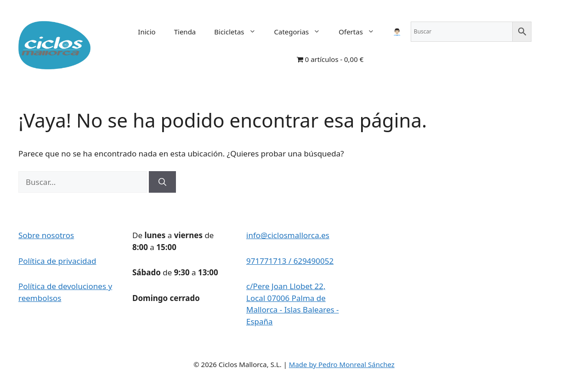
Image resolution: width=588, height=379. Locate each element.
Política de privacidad (57, 261)
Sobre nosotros (46, 235)
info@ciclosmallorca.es (288, 235)
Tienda (185, 32)
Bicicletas (239, 32)
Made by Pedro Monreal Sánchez (342, 364)
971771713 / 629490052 (290, 261)
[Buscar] (162, 182)
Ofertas (361, 32)
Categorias (302, 32)
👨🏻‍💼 (397, 32)
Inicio (147, 32)
